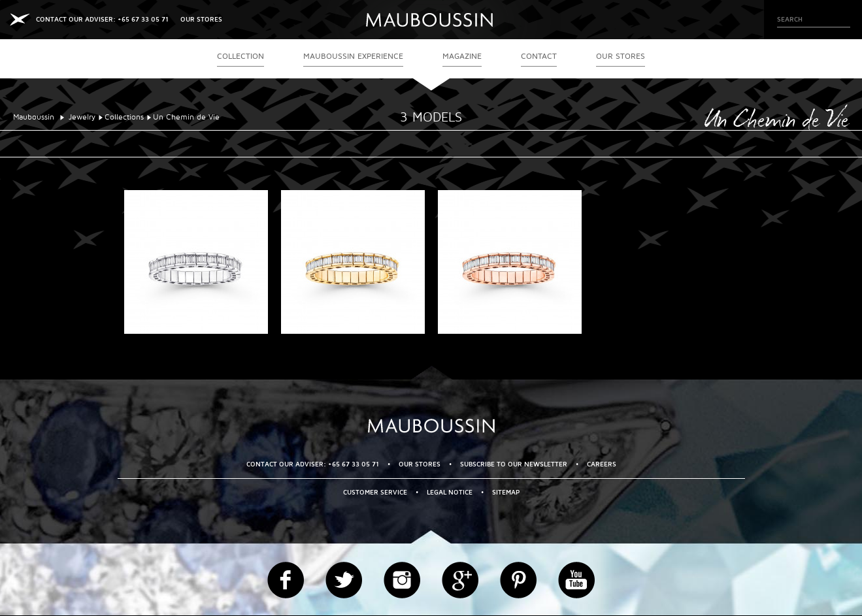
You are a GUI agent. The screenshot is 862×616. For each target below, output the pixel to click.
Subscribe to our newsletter (514, 464)
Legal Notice (450, 492)
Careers (602, 464)
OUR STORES (201, 19)
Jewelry (82, 117)
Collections (124, 117)
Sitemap (506, 492)
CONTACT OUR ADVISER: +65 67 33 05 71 (102, 19)
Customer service (375, 492)
